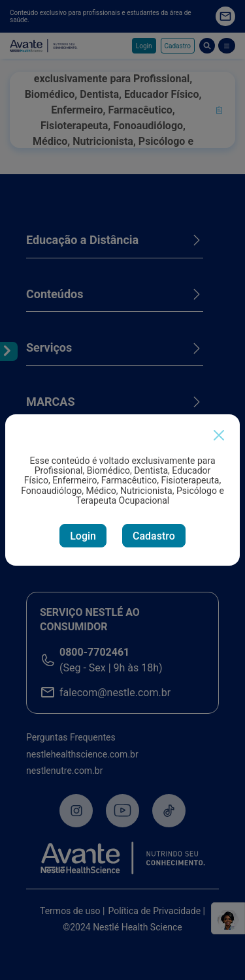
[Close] (219, 435)
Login (83, 536)
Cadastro (154, 536)
